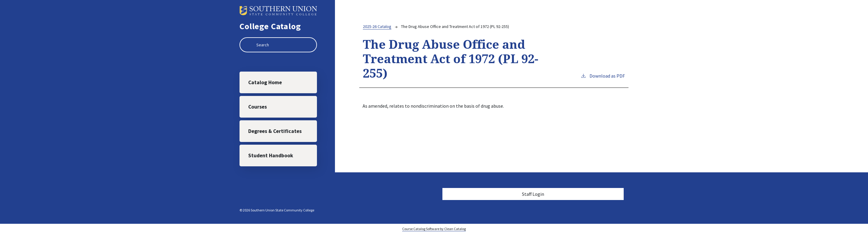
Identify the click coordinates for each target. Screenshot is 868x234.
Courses (258, 107)
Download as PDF (603, 75)
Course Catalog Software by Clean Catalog (434, 229)
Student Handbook (271, 155)
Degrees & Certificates (275, 131)
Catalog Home (265, 82)
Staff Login (533, 194)
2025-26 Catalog (377, 26)
